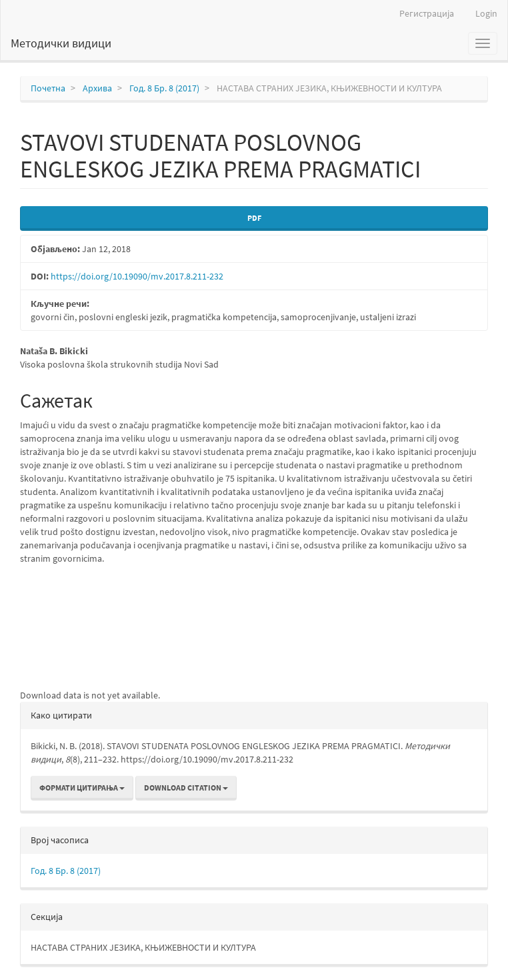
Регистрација (427, 13)
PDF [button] (254, 218)
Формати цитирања (82, 788)
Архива (97, 88)
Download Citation (186, 788)
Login (486, 13)
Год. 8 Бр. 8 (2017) (164, 88)
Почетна (48, 88)
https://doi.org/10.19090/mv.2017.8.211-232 (137, 276)
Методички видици (61, 43)
